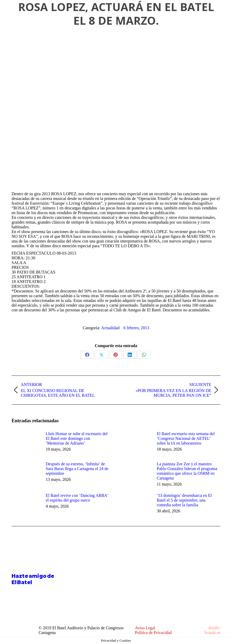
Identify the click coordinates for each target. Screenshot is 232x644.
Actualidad (110, 328)
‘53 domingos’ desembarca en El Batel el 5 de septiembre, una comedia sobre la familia (184, 500)
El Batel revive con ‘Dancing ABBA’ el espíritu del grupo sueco (77, 498)
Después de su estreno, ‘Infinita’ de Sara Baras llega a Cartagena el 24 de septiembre (77, 469)
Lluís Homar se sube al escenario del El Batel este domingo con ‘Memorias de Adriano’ (77, 438)
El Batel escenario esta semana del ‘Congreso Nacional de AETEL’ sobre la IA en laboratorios (186, 438)
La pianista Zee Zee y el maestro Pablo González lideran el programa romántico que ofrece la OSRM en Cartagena (187, 471)
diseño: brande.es (212, 630)
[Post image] (26, 443)
